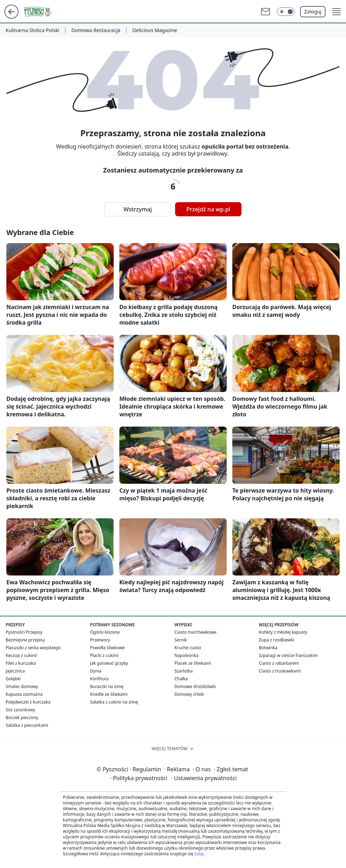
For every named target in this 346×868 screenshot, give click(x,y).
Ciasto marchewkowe (195, 632)
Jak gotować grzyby (109, 663)
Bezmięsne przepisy (25, 640)
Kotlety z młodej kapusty (283, 632)
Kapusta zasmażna (24, 694)
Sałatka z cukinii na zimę (114, 702)
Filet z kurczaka (21, 663)
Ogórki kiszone (105, 632)
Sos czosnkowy (20, 710)
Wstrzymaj (138, 209)
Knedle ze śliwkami (109, 694)
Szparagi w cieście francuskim (288, 655)
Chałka (181, 679)
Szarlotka (184, 671)
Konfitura (99, 679)
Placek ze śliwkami (193, 663)
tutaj (199, 854)
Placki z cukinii (104, 655)
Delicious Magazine (155, 30)
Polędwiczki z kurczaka (28, 702)
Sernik (181, 640)
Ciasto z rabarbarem (279, 663)
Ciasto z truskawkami (280, 671)
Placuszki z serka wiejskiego (33, 648)
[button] (336, 12)
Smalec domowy (22, 686)
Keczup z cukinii (21, 655)
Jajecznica (15, 671)
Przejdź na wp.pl (208, 209)
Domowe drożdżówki (195, 686)
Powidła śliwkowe (107, 648)
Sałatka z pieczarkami (27, 725)
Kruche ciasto (188, 648)
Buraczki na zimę (107, 686)
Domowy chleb (189, 694)
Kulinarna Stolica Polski (32, 30)
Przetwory (100, 640)
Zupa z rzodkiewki (276, 640)
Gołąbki (13, 679)
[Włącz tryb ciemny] (286, 12)
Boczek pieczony (22, 718)
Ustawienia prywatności (204, 778)
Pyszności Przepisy (24, 632)
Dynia (96, 671)
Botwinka (268, 648)
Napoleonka (186, 655)
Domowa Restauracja (96, 30)
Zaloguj (313, 11)
